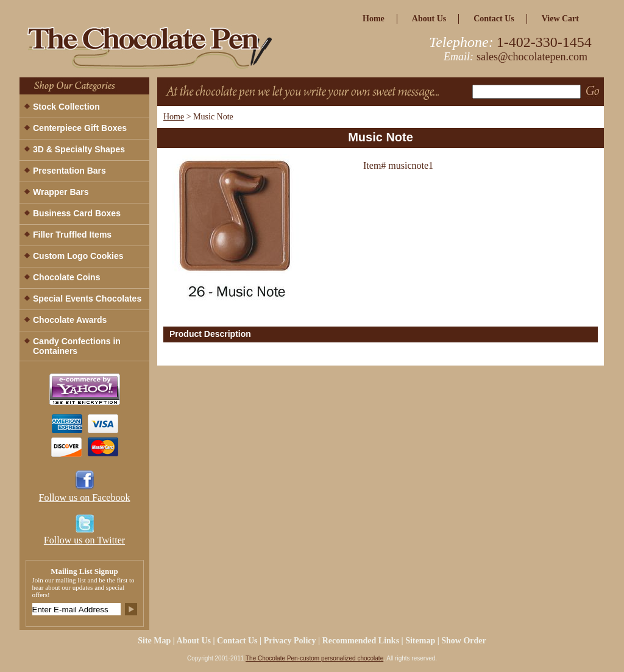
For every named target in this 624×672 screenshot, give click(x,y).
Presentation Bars (69, 171)
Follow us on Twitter (84, 540)
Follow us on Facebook (85, 497)
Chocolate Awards (70, 320)
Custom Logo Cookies (78, 256)
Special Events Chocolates (87, 299)
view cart (560, 19)
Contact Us (494, 19)
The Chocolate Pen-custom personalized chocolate (314, 658)
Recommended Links (361, 641)
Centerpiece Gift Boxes (80, 128)
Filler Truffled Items (72, 235)
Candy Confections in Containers (77, 346)
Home (174, 117)
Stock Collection (66, 107)
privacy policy (290, 641)
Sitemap (420, 641)
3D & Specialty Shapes (79, 149)
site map (154, 641)
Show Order (464, 641)
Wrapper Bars (61, 192)
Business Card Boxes (77, 213)
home (374, 19)
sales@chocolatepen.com (532, 57)
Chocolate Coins (66, 277)
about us (429, 19)
